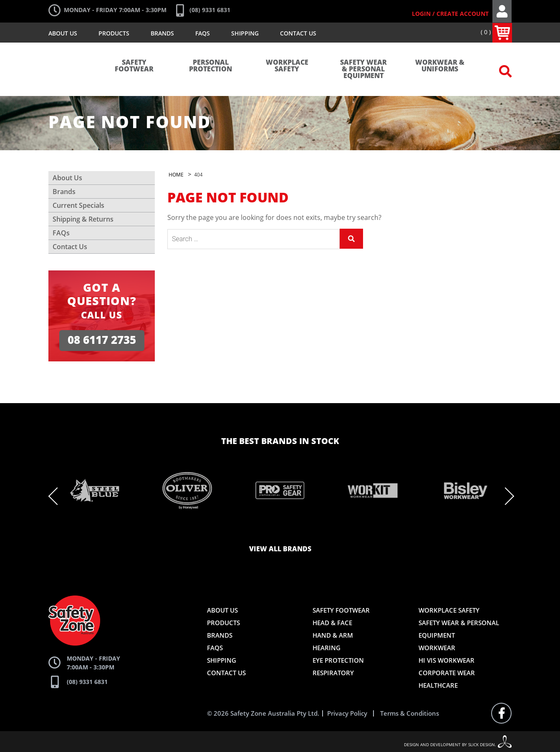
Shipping (245, 33)
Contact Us (298, 33)
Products (114, 33)
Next (505, 496)
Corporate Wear (447, 673)
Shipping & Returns (83, 219)
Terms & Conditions (410, 713)
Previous (57, 496)
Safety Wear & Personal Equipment (363, 69)
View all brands (280, 549)
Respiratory (333, 673)
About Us (63, 33)
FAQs (203, 33)
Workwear (437, 648)
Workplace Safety (287, 66)
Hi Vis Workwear (446, 660)
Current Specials (78, 205)
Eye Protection (338, 660)
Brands (162, 33)
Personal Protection (211, 66)
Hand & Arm (333, 635)
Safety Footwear (134, 66)
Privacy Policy (347, 713)
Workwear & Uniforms (440, 66)
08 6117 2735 (102, 340)
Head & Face (332, 623)
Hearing (327, 648)
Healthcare (438, 685)
